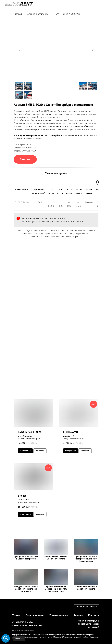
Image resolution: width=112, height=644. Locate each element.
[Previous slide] (19, 50)
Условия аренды (59, 615)
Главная (18, 14)
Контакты (94, 615)
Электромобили (35, 615)
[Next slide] (93, 50)
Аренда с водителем (38, 14)
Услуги (16, 615)
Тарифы (78, 615)
